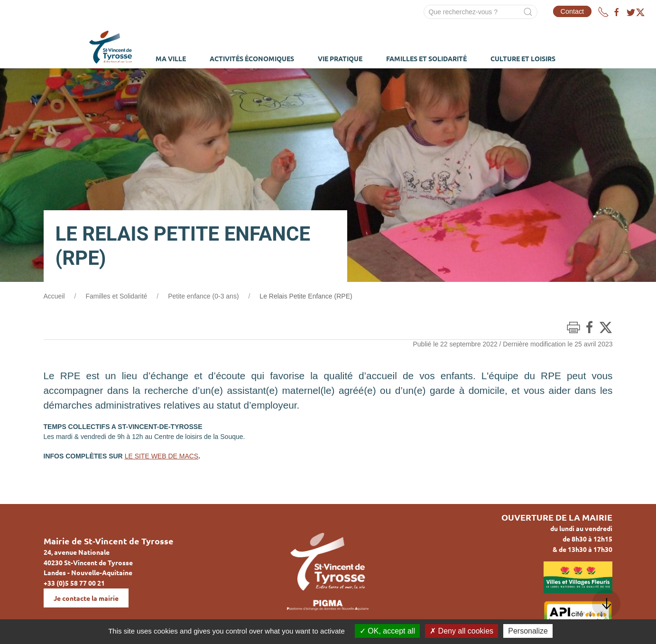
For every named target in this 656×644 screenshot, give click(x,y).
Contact (573, 11)
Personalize (528, 631)
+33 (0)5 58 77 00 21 (74, 583)
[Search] (480, 12)
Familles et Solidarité (116, 296)
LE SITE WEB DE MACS (162, 456)
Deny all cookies (462, 631)
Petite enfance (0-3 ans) (203, 296)
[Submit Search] (528, 12)
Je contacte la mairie (86, 598)
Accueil (54, 296)
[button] (606, 604)
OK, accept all (387, 631)
